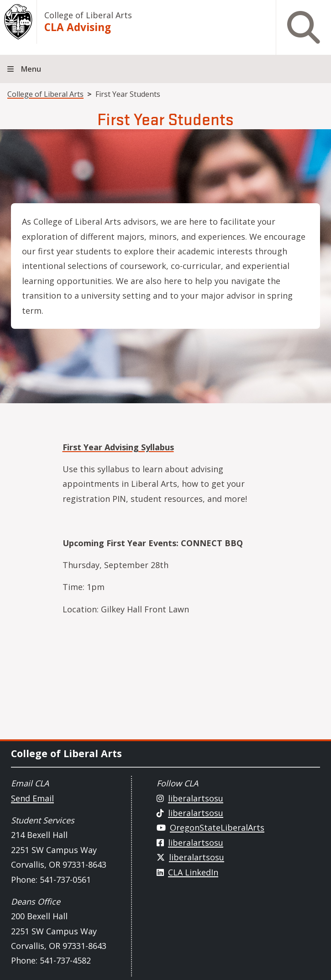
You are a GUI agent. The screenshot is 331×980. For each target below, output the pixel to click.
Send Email (32, 798)
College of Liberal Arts (88, 15)
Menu (31, 69)
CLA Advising (78, 27)
